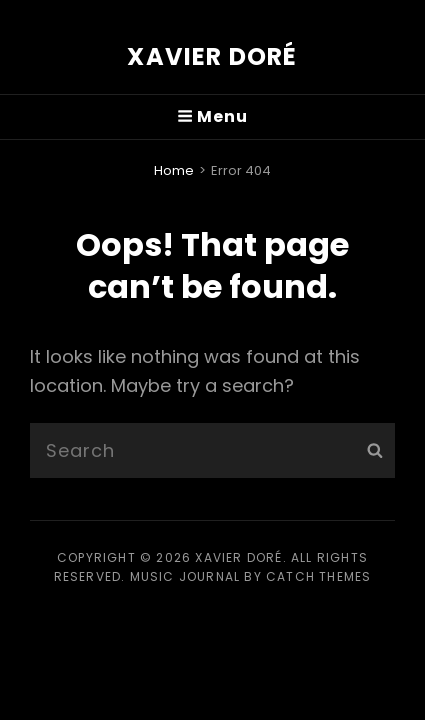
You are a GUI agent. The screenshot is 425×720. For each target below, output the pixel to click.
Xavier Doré (212, 56)
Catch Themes (318, 576)
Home (174, 170)
